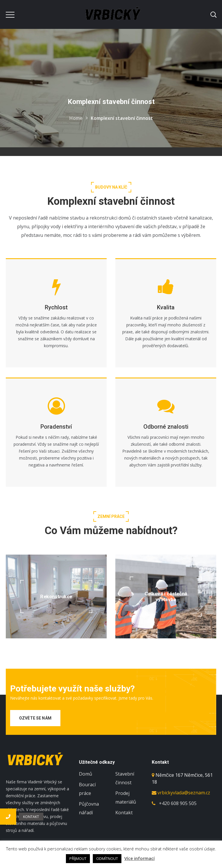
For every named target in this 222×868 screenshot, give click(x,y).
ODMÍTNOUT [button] (107, 858)
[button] (8, 817)
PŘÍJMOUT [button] (78, 858)
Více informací (139, 858)
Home (76, 118)
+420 (178, 803)
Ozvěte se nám (35, 718)
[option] (56, 662)
